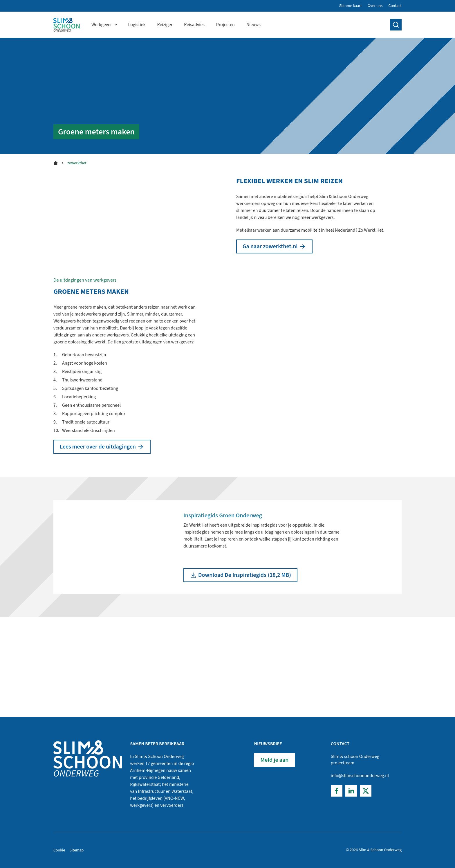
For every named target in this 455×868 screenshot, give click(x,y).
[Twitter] (366, 791)
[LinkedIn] (351, 791)
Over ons (375, 6)
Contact (395, 6)
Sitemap (77, 850)
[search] (396, 25)
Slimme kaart (351, 6)
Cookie (59, 850)
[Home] (67, 25)
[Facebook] (337, 791)
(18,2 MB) (240, 664)
